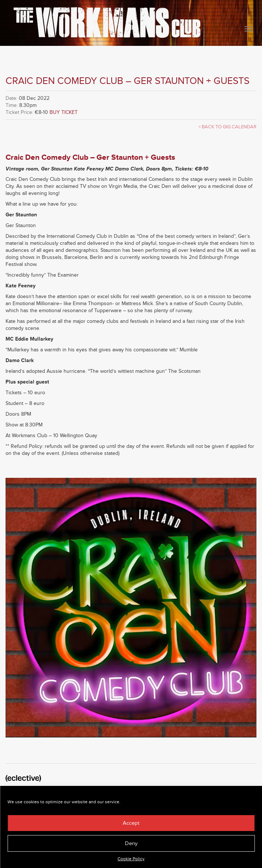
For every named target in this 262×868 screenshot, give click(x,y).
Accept (131, 823)
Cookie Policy (131, 859)
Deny (131, 843)
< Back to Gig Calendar (227, 127)
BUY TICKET (64, 112)
